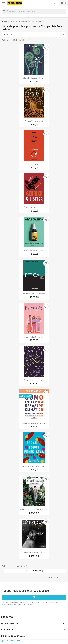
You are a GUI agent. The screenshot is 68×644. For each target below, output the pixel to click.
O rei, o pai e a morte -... (34, 164)
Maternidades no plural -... (34, 337)
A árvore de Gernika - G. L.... (34, 207)
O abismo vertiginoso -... (34, 380)
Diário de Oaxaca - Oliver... (34, 78)
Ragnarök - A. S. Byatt (34, 121)
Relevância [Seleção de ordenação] (34, 34)
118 (32, 571)
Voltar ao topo (55, 578)
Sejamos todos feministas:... (34, 466)
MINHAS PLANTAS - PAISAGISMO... (34, 509)
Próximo (39, 571)
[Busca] (34, 11)
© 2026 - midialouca (11, 641)
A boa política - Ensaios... (34, 251)
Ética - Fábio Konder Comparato (34, 294)
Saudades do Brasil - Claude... (34, 553)
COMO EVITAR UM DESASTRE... (34, 423)
